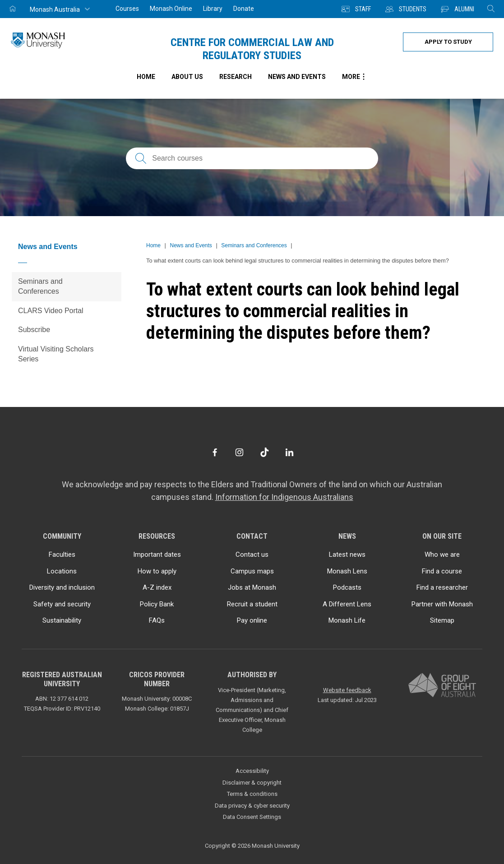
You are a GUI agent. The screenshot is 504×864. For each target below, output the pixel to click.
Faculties (62, 554)
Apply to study (448, 42)
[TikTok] (265, 452)
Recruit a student (252, 604)
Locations (62, 571)
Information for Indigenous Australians (284, 497)
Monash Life (347, 620)
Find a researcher (442, 587)
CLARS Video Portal (51, 311)
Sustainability (62, 620)
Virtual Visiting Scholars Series (56, 354)
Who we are (442, 554)
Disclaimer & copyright (252, 783)
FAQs (157, 620)
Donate (244, 9)
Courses (127, 9)
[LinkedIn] (289, 452)
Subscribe (34, 330)
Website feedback (347, 690)
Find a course (442, 571)
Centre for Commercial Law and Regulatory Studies (252, 49)
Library (213, 9)
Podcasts (347, 587)
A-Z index (157, 587)
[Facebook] (215, 452)
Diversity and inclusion (62, 587)
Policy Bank (157, 604)
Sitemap (442, 620)
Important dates (157, 554)
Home (153, 245)
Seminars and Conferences (40, 286)
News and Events (48, 247)
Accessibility (252, 771)
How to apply (157, 571)
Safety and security (62, 604)
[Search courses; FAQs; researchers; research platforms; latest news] (252, 158)
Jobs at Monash (252, 587)
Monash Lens (347, 571)
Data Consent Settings (252, 817)
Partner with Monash (442, 604)
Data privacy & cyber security (252, 806)
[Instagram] (239, 452)
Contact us (252, 554)
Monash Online (171, 9)
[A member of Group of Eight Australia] (442, 686)
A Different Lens (347, 604)
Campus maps (252, 571)
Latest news (347, 554)
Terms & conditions (252, 794)
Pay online (252, 620)
